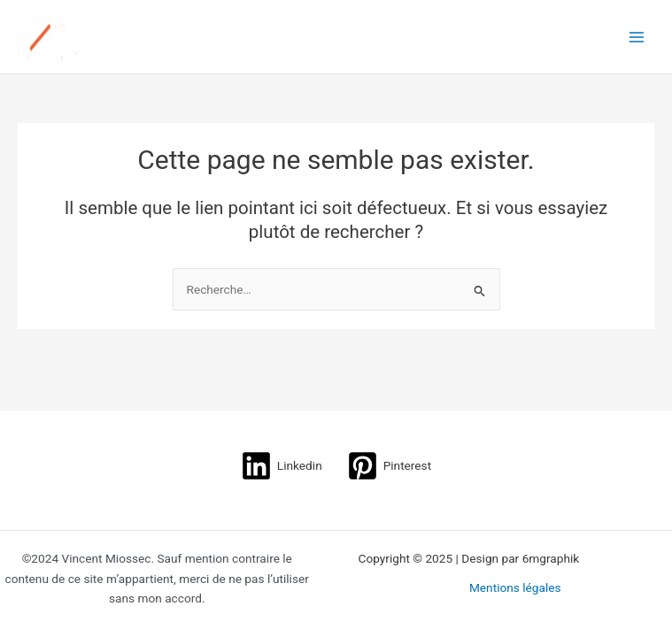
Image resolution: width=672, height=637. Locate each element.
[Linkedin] (281, 466)
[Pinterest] (389, 466)
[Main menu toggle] (637, 37)
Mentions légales (515, 587)
